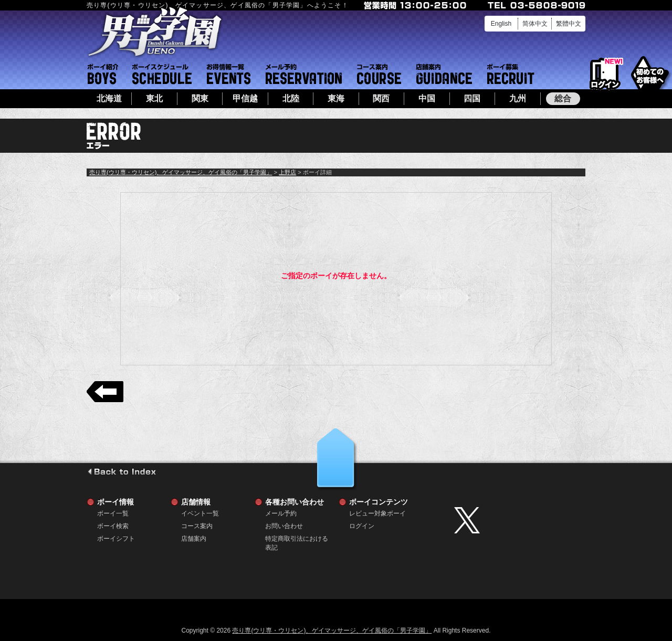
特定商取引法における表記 (297, 539)
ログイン (605, 74)
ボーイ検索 (113, 526)
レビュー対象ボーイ (377, 513)
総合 (563, 98)
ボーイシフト (162, 74)
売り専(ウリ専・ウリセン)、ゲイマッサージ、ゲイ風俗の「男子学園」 (181, 172)
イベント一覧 (229, 74)
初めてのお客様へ (650, 73)
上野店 (287, 172)
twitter (517, 520)
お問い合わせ (284, 526)
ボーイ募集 (511, 74)
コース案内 (379, 74)
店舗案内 (444, 74)
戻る (105, 392)
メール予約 (304, 74)
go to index (122, 471)
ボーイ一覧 (113, 513)
